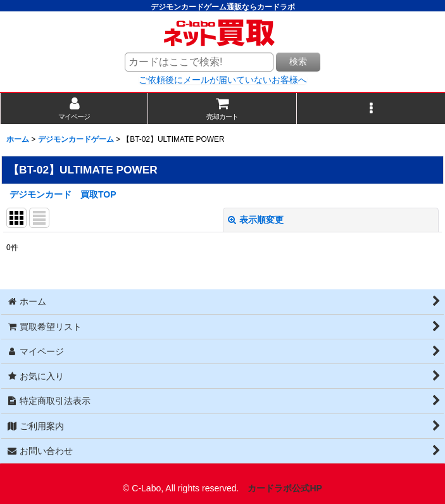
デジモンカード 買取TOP (63, 194)
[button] (371, 109)
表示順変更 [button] (256, 220)
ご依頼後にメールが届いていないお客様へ (223, 80)
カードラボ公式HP (285, 488)
